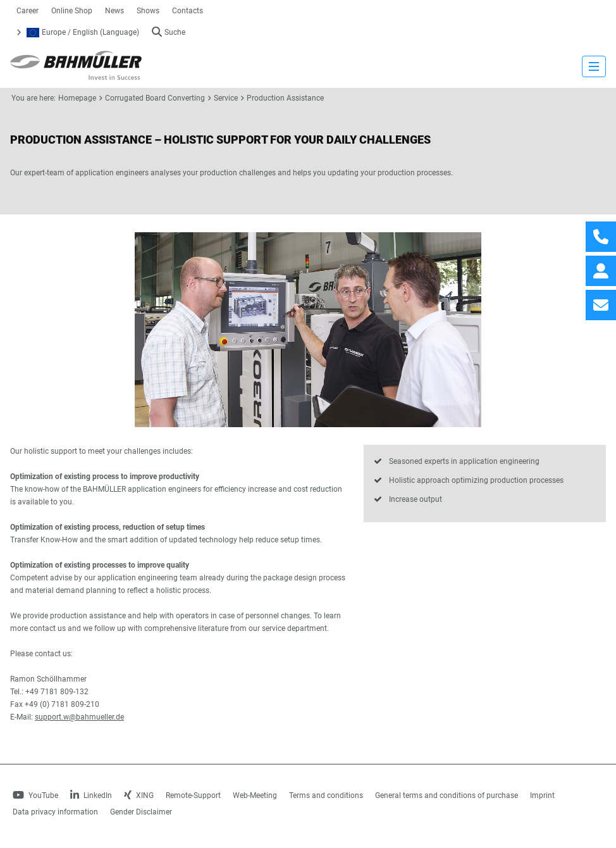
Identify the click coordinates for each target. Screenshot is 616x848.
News (114, 11)
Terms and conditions (326, 795)
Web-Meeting (255, 795)
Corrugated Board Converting (155, 98)
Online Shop (72, 11)
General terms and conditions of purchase (447, 795)
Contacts (188, 11)
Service (226, 98)
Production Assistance (285, 98)
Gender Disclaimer (141, 812)
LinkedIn (91, 795)
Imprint (542, 795)
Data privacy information (55, 812)
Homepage (77, 98)
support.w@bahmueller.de (79, 717)
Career (28, 11)
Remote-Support (193, 795)
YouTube (35, 795)
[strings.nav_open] (594, 66)
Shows (148, 11)
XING (139, 795)
